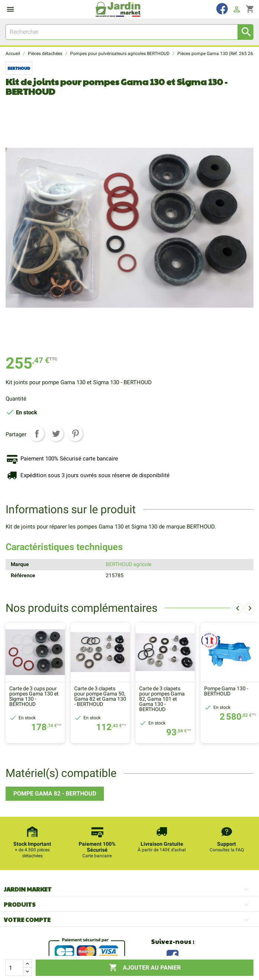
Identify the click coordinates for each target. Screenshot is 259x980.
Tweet (56, 434)
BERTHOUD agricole (129, 564)
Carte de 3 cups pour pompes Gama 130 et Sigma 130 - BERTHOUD (34, 697)
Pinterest (75, 434)
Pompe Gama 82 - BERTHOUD (55, 793)
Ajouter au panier (145, 968)
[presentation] (237, 608)
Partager (37, 434)
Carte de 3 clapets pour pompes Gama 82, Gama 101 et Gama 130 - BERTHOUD (162, 699)
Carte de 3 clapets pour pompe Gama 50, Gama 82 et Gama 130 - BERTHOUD (100, 697)
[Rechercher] (129, 32)
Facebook (173, 955)
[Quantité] (14, 968)
